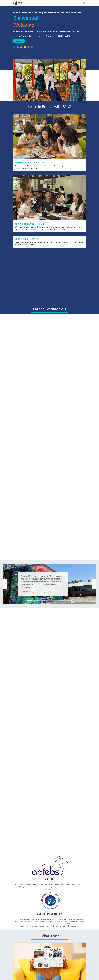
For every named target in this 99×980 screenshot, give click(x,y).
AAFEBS (50, 879)
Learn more (19, 41)
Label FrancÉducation (49, 914)
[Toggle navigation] (84, 3)
